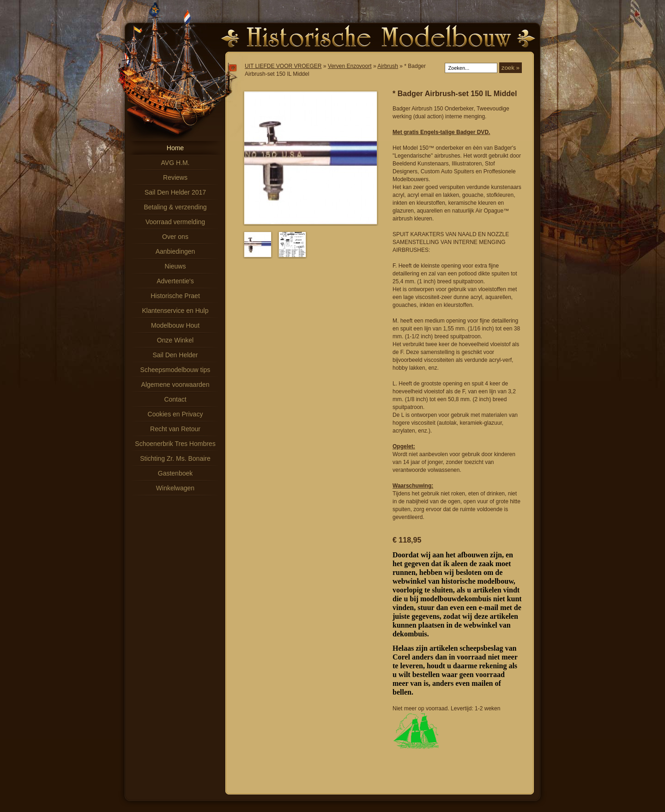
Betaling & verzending (175, 207)
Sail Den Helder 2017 (175, 192)
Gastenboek (175, 473)
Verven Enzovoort (350, 66)
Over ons (175, 237)
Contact (175, 399)
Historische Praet (175, 296)
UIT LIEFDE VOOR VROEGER (283, 66)
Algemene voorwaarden (175, 385)
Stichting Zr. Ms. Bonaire (175, 458)
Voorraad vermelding (175, 222)
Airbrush (388, 66)
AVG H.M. (175, 163)
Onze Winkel (175, 340)
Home (175, 148)
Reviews (175, 177)
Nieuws (175, 266)
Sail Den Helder (175, 355)
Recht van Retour (175, 429)
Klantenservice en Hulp (175, 311)
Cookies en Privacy (175, 414)
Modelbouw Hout (175, 325)
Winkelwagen (175, 488)
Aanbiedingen (175, 251)
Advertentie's (175, 281)
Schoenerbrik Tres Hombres (175, 444)
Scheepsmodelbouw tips (175, 370)
